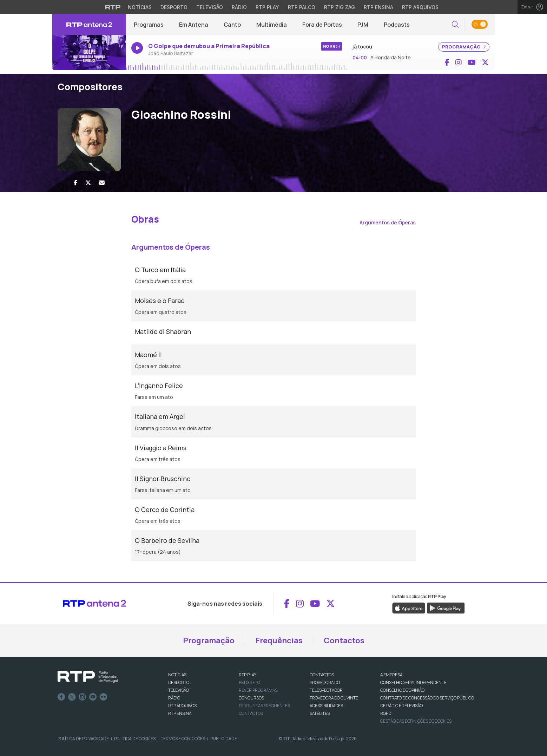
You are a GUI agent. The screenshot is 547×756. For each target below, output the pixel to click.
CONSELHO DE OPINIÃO (402, 690)
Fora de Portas (322, 25)
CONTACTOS (322, 675)
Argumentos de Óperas (388, 222)
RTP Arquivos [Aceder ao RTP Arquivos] (420, 7)
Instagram (83, 697)
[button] (455, 25)
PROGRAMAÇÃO (464, 47)
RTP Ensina (180, 713)
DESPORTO (179, 682)
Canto (232, 25)
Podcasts (397, 25)
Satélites (320, 713)
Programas (149, 25)
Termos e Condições (183, 739)
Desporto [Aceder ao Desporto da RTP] (174, 7)
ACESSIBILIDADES (326, 706)
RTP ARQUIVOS (182, 706)
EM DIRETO (249, 682)
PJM (363, 25)
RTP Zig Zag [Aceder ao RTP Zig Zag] (340, 7)
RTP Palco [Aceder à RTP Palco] (302, 7)
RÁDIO (174, 698)
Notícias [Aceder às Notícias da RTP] (140, 7)
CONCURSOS (251, 698)
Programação (209, 640)
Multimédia (272, 25)
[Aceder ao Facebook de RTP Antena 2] (447, 63)
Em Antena (194, 25)
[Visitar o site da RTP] (113, 7)
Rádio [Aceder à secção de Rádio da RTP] (239, 7)
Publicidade (224, 739)
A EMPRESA (391, 675)
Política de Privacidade (83, 739)
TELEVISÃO (179, 690)
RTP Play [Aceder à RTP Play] (267, 7)
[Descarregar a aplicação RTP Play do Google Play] (446, 607)
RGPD (386, 713)
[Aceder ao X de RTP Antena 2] (485, 63)
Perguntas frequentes (264, 706)
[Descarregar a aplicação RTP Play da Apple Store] (409, 607)
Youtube (93, 697)
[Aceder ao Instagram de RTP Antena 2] (459, 63)
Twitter (72, 697)
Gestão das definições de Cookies (416, 721)
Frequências (279, 640)
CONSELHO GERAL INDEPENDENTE (413, 682)
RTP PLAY (248, 675)
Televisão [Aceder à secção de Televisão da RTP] (210, 7)
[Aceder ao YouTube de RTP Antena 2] (472, 63)
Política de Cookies (135, 739)
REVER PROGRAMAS (258, 690)
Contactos (344, 640)
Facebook (61, 697)
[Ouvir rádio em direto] (89, 53)
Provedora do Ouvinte (334, 698)
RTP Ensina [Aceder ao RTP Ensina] (378, 7)
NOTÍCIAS (177, 675)
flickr (104, 697)
